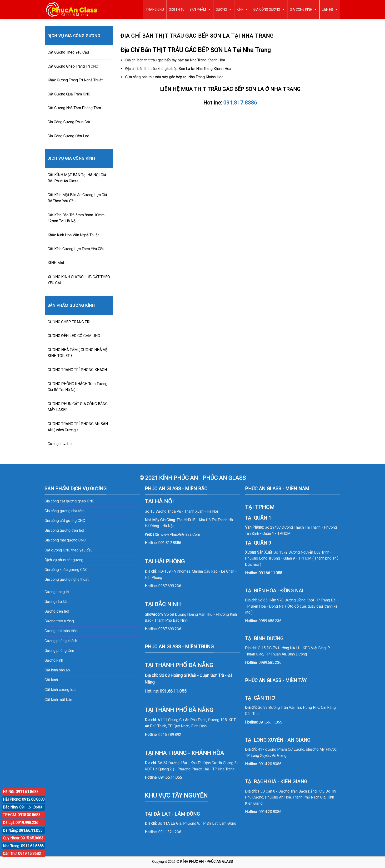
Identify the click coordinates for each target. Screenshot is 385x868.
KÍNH (242, 10)
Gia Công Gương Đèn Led (68, 136)
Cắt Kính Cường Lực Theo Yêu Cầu (76, 249)
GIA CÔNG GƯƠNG (269, 10)
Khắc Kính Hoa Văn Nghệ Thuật (73, 235)
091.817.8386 (170, 543)
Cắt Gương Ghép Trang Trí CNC (73, 66)
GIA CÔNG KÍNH (303, 10)
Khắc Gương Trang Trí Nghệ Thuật (75, 80)
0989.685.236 (270, 621)
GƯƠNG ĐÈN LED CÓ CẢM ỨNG (74, 336)
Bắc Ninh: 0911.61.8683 (22, 807)
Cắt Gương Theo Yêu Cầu (68, 52)
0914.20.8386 (270, 764)
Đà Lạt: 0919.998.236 (21, 823)
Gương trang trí (57, 592)
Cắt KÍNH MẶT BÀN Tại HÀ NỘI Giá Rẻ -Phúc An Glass (77, 178)
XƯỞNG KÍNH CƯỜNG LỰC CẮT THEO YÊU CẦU (79, 280)
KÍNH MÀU (57, 263)
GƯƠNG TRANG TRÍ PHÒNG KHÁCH (77, 370)
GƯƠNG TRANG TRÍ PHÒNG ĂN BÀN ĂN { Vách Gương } (78, 427)
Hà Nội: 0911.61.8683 (21, 792)
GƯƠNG (224, 10)
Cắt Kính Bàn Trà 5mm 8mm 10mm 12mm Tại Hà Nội (76, 218)
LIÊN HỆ (330, 10)
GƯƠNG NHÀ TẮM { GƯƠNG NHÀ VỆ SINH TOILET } (77, 353)
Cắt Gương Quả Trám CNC (69, 94)
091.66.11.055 (170, 777)
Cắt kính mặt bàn (58, 700)
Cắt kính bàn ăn (57, 670)
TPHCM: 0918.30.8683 (22, 815)
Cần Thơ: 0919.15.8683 (22, 854)
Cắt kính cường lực (60, 690)
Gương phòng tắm (59, 651)
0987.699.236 (170, 586)
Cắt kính (51, 680)
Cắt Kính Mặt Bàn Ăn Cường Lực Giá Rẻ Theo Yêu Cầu (77, 198)
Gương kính (54, 660)
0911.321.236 (170, 832)
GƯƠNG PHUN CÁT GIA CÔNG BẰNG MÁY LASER (78, 407)
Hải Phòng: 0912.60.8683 (24, 799)
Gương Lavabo (60, 444)
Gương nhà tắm (57, 602)
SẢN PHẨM (200, 10)
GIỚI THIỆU (177, 10)
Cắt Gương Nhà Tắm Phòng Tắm (74, 108)
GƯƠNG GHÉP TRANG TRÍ (69, 322)
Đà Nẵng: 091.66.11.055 (23, 831)
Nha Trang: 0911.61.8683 (23, 846)
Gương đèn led (57, 611)
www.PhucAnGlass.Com (180, 534)
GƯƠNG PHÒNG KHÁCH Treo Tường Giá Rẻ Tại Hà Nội (77, 387)
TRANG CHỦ (155, 10)
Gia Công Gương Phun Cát (69, 122)
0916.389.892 (170, 735)
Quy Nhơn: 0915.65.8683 (23, 838)
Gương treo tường (59, 621)
